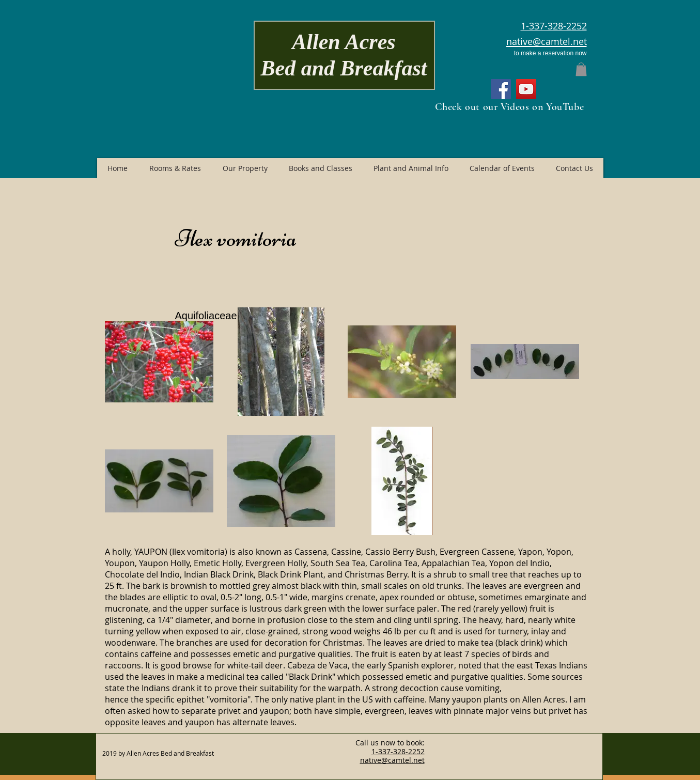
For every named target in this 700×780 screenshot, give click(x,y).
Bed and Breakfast (344, 68)
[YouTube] (526, 89)
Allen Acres (344, 42)
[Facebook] (501, 89)
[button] (581, 69)
